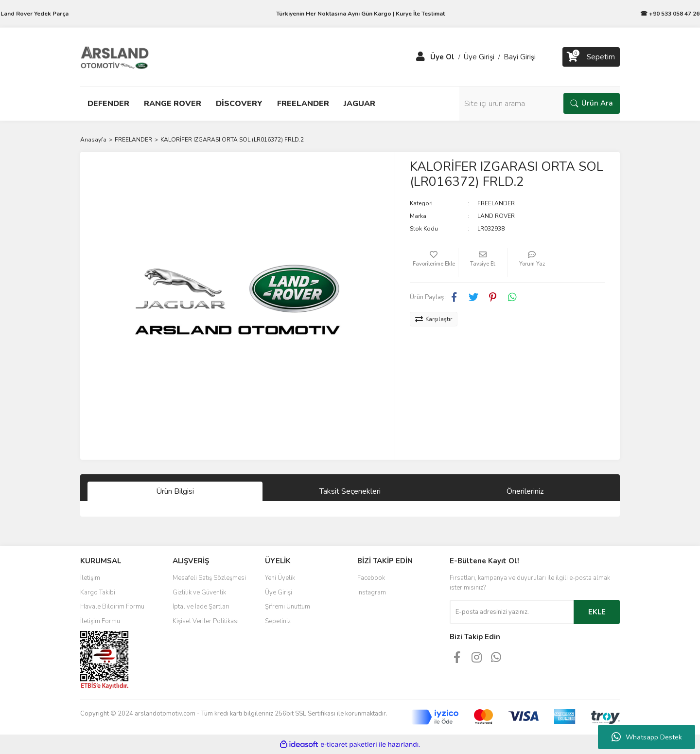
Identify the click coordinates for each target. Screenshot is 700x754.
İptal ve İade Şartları (201, 607)
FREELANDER (496, 203)
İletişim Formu (100, 621)
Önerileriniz (525, 491)
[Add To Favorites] (434, 263)
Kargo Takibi (98, 592)
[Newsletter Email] (512, 612)
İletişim (90, 578)
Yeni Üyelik (280, 578)
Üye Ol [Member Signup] (442, 57)
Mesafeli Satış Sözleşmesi (209, 578)
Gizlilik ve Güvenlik (199, 592)
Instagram (372, 592)
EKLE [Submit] (597, 612)
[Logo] (115, 56)
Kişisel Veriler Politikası (206, 621)
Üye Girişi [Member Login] (479, 57)
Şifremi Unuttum (288, 607)
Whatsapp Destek (647, 737)
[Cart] (591, 57)
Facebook (371, 578)
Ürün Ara (592, 103)
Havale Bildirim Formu (112, 607)
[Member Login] (420, 57)
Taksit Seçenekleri (350, 491)
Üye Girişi (279, 592)
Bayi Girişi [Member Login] (520, 57)
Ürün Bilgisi (175, 491)
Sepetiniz (278, 621)
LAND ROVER (496, 216)
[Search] (540, 104)
